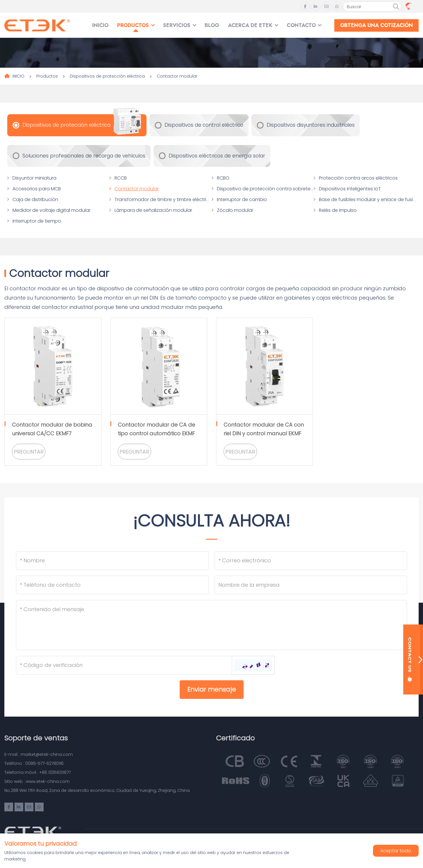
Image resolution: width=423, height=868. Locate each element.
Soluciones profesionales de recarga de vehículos (84, 156)
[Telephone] (112, 585)
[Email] (311, 561)
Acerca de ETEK (250, 25)
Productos (133, 25)
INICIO (100, 25)
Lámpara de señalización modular (153, 210)
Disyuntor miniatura (34, 178)
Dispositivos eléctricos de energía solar (217, 156)
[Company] (311, 585)
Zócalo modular (235, 210)
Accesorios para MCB (37, 189)
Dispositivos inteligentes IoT (350, 189)
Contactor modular (177, 76)
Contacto (301, 25)
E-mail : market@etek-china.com (39, 754)
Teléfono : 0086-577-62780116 (34, 763)
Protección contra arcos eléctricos (358, 178)
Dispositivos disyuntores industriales (311, 125)
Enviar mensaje (212, 689)
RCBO (223, 178)
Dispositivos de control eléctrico (204, 125)
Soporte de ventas (36, 738)
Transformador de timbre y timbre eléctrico (163, 199)
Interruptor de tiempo (37, 221)
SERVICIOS (177, 25)
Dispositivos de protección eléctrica (107, 76)
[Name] (112, 561)
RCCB (121, 178)
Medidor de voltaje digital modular (51, 210)
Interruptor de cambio (242, 199)
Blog (212, 25)
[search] (396, 7)
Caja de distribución (35, 199)
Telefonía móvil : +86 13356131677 (38, 772)
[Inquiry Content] (212, 625)
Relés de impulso (338, 210)
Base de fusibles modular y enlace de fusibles (371, 199)
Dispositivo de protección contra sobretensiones (272, 189)
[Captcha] (124, 665)
